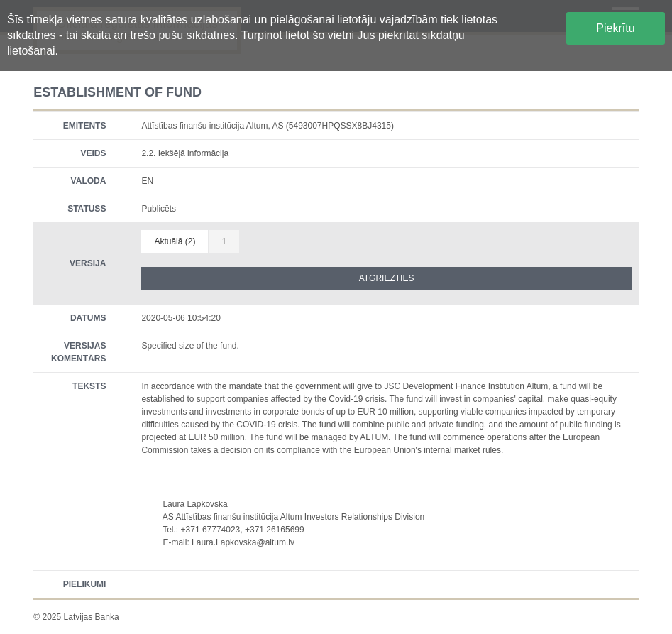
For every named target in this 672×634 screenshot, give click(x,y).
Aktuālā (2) (175, 241)
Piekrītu (615, 28)
